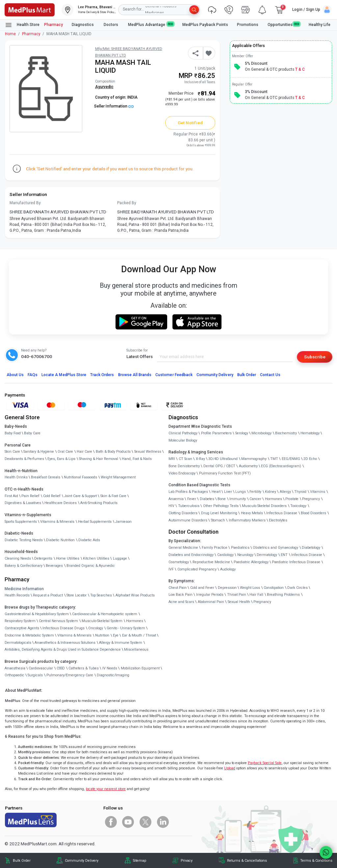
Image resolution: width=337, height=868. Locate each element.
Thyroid (300, 492)
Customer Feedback (174, 375)
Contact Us (270, 375)
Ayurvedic (104, 87)
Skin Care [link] (12, 452)
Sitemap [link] (140, 861)
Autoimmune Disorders (188, 520)
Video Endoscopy (182, 473)
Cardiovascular (41, 668)
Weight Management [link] (118, 477)
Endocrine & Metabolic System (29, 635)
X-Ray (200, 459)
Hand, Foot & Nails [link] (137, 459)
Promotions (248, 25)
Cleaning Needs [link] (18, 558)
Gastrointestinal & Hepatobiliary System (37, 614)
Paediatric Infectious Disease (296, 562)
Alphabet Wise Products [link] (135, 595)
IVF (171, 569)
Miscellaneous (136, 650)
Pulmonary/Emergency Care (70, 675)
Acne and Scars (181, 602)
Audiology (228, 569)
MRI (172, 459)
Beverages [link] (54, 566)
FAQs (33, 375)
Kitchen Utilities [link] (96, 558)
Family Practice (215, 548)
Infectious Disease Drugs (64, 628)
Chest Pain (178, 588)
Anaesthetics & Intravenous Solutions (65, 643)
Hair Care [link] (84, 452)
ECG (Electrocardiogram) (281, 466)
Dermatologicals (18, 643)
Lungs (241, 492)
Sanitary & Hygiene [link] (39, 452)
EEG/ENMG (291, 459)
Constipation (274, 588)
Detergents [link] (43, 558)
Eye (116, 635)
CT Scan (185, 459)
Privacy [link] (187, 861)
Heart (216, 492)
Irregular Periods (210, 595)
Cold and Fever (202, 588)
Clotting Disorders (183, 513)
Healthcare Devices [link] (61, 503)
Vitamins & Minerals (74, 635)
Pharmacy (53, 25)
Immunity (238, 499)
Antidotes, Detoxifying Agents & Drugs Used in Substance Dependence (63, 650)
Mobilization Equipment (140, 668)
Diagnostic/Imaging (113, 675)
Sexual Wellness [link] (148, 452)
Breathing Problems (283, 595)
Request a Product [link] (48, 595)
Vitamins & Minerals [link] (57, 522)
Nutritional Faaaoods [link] (80, 477)
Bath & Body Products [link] (113, 452)
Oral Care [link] (65, 452)
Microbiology (261, 433)
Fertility (255, 492)
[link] (30, 9)
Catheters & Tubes (84, 668)
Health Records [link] (17, 595)
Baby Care (32, 433)
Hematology (310, 433)
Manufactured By (25, 203)
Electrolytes (278, 520)
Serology (242, 433)
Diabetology (311, 548)
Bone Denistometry (184, 466)
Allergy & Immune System (121, 643)
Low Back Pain (181, 595)
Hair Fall (256, 595)
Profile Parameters (216, 433)
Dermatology (267, 555)
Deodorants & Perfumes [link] (24, 459)
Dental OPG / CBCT (219, 466)
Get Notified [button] (190, 123)
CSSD (61, 668)
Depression (227, 588)
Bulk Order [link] (22, 861)
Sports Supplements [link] (21, 522)
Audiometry (248, 466)
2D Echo (310, 459)
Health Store (22, 25)
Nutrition (102, 635)
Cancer (255, 499)
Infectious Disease (282, 513)
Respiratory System (20, 621)
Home (10, 34)
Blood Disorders (313, 513)
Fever (192, 499)
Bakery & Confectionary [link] (24, 566)
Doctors (111, 25)
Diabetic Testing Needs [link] (24, 540)
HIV (171, 506)
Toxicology (298, 506)
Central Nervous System (58, 621)
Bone (222, 499)
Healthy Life (320, 25)
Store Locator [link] (77, 595)
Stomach (218, 520)
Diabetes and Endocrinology (191, 555)
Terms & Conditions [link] (316, 861)
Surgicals (35, 675)
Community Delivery (215, 375)
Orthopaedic (14, 675)
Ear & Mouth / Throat (139, 635)
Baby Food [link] (13, 433)
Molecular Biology (183, 440)
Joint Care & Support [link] (80, 496)
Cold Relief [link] (52, 496)
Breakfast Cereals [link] (46, 477)
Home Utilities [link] (68, 558)
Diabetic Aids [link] (89, 540)
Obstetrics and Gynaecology (275, 548)
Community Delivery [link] (82, 861)
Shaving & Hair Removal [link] (99, 459)
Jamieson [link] (123, 522)
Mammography (254, 459)
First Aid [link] (11, 496)
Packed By (127, 203)
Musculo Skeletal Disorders (264, 506)
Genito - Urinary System (126, 628)
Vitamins (318, 492)
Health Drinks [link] (16, 477)
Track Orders (102, 375)
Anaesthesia (15, 668)
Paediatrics (240, 548)
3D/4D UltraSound (223, 459)
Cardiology (225, 555)
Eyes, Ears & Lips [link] (61, 459)
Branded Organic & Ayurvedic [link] (91, 566)
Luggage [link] (120, 558)
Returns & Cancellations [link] (247, 861)
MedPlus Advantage (151, 24)
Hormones (135, 621)
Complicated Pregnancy (197, 569)
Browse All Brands (135, 375)
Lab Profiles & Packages (188, 492)
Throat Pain (237, 595)
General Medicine (183, 548)
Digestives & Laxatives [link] (23, 503)
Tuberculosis (189, 506)
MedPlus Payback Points (205, 25)
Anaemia (176, 499)
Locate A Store (64, 375)
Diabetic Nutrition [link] (60, 540)
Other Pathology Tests (221, 506)
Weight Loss (250, 588)
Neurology (245, 555)
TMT (274, 459)
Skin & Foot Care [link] (113, 496)
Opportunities (284, 24)
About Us (15, 375)
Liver (228, 492)
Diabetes (207, 499)
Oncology (96, 628)
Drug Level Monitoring (219, 513)
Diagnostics (83, 25)
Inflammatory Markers (247, 520)
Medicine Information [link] (24, 589)
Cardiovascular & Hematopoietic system (105, 614)
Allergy (285, 492)
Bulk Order (247, 375)
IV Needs (110, 668)
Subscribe (315, 357)
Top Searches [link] (101, 595)
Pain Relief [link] (30, 496)
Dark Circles (298, 588)
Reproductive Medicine (211, 562)
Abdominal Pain (211, 602)
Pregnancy (311, 499)
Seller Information (114, 106)
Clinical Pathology (183, 433)
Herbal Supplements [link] (95, 522)
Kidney (271, 492)
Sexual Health (239, 602)
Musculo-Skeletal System (102, 621)
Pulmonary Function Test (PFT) (225, 473)
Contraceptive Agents (22, 628)
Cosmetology (179, 562)
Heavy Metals (252, 513)
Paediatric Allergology (251, 562)
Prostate (292, 499)
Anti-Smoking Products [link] (99, 503)
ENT (284, 555)
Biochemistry (286, 433)
